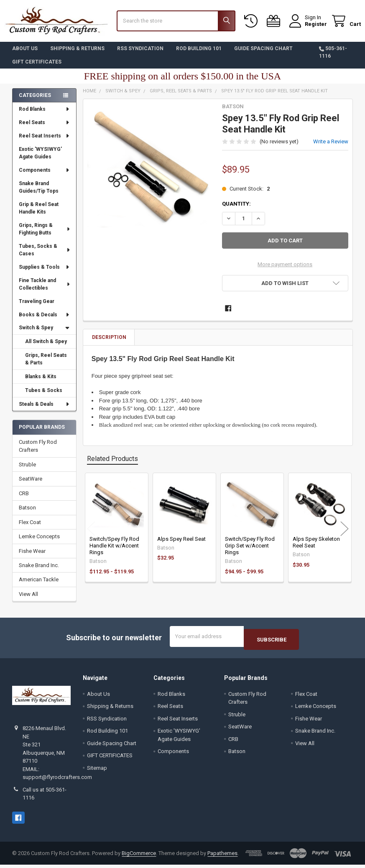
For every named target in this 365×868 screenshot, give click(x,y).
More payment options (285, 271)
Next (345, 535)
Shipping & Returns (77, 55)
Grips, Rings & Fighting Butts (45, 235)
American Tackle (39, 586)
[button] (285, 289)
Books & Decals (45, 321)
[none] (151, 173)
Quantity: (236, 210)
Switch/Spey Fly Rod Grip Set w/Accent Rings (250, 552)
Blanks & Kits (41, 383)
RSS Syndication (140, 55)
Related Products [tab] (112, 465)
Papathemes (222, 857)
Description (109, 344)
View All (28, 600)
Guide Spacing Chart (263, 55)
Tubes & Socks (44, 397)
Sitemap (97, 771)
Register (308, 28)
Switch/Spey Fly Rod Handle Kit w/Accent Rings (114, 552)
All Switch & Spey (46, 348)
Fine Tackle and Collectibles (45, 290)
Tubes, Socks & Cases (45, 256)
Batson (27, 514)
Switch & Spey (44, 334)
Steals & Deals (45, 410)
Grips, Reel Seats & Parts (46, 365)
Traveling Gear (37, 308)
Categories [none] (35, 102)
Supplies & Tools (45, 273)
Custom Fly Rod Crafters (38, 452)
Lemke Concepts (39, 543)
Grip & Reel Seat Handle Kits (39, 214)
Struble (27, 471)
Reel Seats (45, 129)
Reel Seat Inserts (45, 142)
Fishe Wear (32, 557)
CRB (24, 500)
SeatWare (31, 485)
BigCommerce (139, 857)
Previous (91, 535)
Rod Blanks (45, 115)
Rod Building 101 (199, 55)
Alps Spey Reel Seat (181, 545)
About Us (25, 55)
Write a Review (331, 148)
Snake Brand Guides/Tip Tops (39, 193)
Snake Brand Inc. (39, 571)
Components (45, 176)
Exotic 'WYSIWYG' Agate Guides (40, 159)
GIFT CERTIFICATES (37, 68)
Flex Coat (30, 528)
